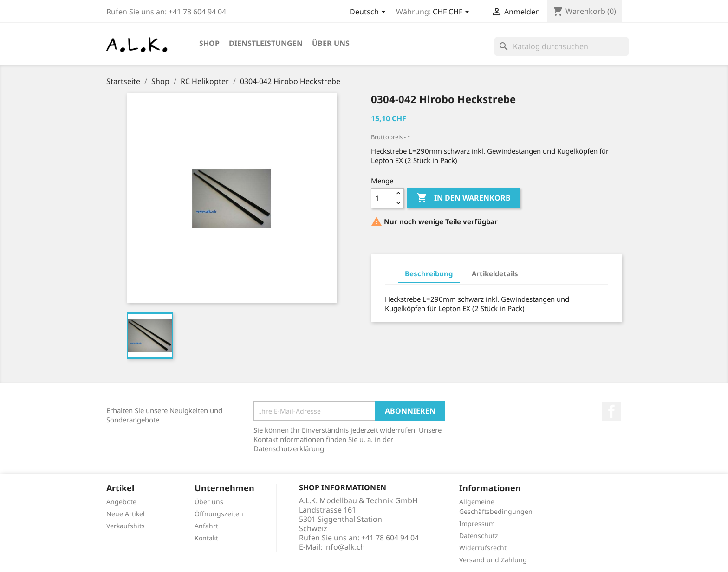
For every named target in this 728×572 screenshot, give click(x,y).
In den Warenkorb (464, 198)
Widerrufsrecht (483, 548)
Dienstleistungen (266, 43)
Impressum (477, 523)
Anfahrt (206, 526)
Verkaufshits (126, 526)
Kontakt (206, 538)
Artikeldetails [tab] (495, 273)
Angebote (121, 502)
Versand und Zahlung (493, 560)
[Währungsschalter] (453, 13)
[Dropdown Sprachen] (369, 13)
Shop (209, 43)
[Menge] (382, 198)
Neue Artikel (126, 514)
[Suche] (562, 46)
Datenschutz (479, 536)
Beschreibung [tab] (429, 273)
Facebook (611, 411)
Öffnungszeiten (219, 514)
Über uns (331, 43)
